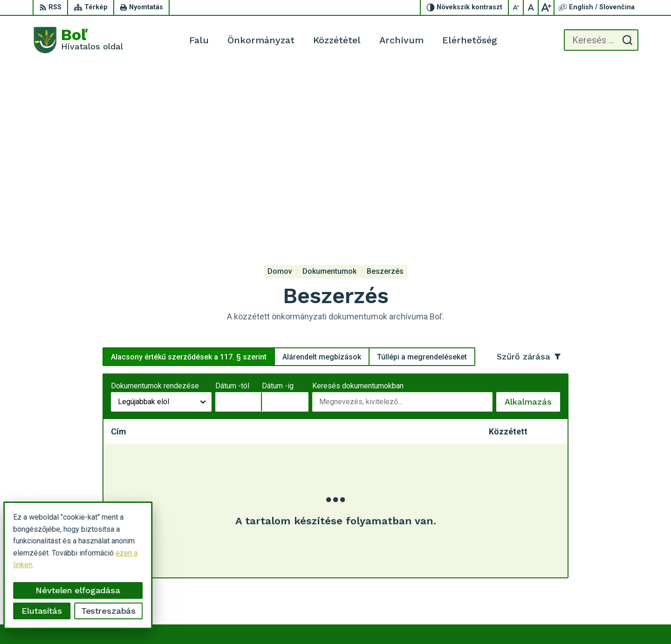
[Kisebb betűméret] (516, 7)
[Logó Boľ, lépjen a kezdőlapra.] (78, 40)
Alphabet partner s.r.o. (403, 619)
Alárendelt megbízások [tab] (322, 179)
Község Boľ (518, 619)
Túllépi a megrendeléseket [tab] (422, 179)
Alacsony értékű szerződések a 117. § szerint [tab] (189, 179)
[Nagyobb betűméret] (546, 7)
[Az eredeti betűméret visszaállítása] (531, 7)
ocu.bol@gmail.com (605, 577)
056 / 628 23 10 (600, 566)
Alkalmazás (532, 227)
